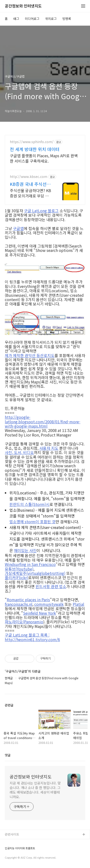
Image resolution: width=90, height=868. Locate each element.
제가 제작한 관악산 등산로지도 (30, 355)
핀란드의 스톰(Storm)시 (29, 504)
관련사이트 (12, 834)
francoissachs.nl (19, 604)
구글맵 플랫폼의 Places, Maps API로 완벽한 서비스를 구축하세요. (44, 158)
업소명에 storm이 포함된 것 (32, 522)
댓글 (8, 755)
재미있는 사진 (25, 550)
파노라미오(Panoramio (24, 622)
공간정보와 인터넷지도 (23, 6)
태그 (16, 19)
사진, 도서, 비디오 (19, 452)
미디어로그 (32, 19)
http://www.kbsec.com (29, 177)
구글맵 (18, 228)
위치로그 (51, 19)
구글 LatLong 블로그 (41, 211)
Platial (78, 604)
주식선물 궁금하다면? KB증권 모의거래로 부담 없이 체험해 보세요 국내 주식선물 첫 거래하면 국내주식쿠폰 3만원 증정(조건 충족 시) (30, 193)
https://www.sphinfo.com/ (32, 142)
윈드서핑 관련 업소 (51, 586)
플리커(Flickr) (16, 577)
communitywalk (49, 604)
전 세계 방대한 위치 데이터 (35, 149)
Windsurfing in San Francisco (30, 564)
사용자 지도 (49, 448)
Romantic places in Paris (28, 600)
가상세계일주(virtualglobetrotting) (35, 573)
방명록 (67, 19)
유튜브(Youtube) (19, 569)
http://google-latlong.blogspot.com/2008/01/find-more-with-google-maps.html (43, 422)
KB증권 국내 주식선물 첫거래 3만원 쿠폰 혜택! (30, 184)
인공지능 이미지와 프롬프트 (20, 848)
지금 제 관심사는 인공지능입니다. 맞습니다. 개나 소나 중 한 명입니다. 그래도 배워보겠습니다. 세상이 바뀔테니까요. (35, 790)
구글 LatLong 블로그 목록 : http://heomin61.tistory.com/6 (32, 637)
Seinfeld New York (39, 613)
